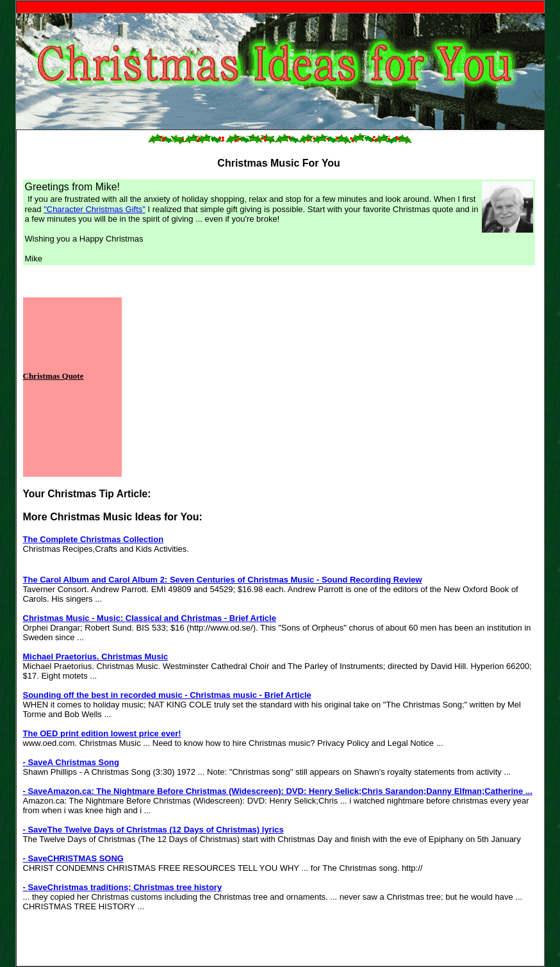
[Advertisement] (259, 387)
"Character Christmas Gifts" (95, 209)
